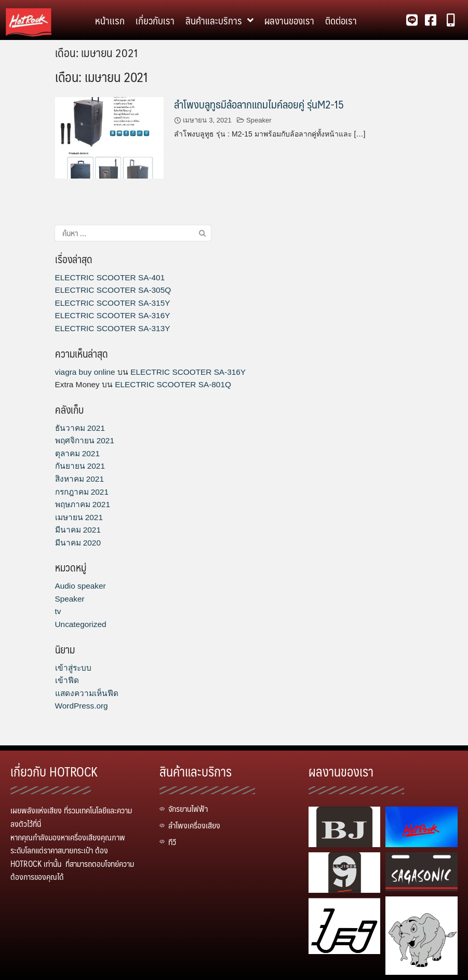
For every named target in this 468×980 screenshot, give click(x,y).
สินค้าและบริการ (219, 20)
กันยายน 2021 (80, 466)
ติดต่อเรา (341, 20)
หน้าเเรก (110, 20)
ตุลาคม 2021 (77, 453)
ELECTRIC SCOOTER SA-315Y (113, 303)
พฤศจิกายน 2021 (85, 440)
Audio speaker (81, 586)
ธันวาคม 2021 (80, 428)
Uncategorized (81, 624)
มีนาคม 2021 (78, 530)
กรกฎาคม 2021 (82, 492)
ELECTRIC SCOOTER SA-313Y (113, 328)
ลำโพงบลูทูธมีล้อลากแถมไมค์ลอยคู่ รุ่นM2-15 (259, 104)
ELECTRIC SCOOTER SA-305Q (113, 290)
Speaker (259, 120)
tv (58, 611)
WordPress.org (82, 706)
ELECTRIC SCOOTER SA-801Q (173, 384)
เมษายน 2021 (79, 517)
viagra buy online (85, 372)
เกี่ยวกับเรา (155, 20)
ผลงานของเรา (289, 20)
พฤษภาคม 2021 (83, 504)
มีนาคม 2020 (78, 543)
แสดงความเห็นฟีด (87, 693)
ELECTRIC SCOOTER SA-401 (110, 277)
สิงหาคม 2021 (79, 479)
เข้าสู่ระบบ (73, 668)
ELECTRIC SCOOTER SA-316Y (113, 315)
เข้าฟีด (67, 680)
